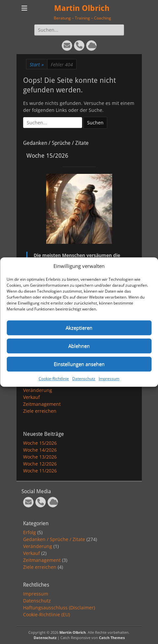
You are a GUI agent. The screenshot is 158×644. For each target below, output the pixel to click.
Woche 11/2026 (40, 471)
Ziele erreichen (40, 411)
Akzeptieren (79, 328)
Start (37, 64)
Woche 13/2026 (40, 457)
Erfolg (30, 532)
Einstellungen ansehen (79, 364)
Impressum (109, 379)
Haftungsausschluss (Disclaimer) (59, 608)
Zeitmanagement (42, 404)
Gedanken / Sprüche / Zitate (54, 539)
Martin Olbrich (82, 8)
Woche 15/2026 (40, 443)
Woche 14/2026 (40, 450)
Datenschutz (84, 379)
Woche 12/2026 (40, 464)
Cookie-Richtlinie (54, 379)
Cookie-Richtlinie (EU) (47, 614)
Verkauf (32, 397)
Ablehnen (79, 346)
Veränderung (38, 390)
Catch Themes (112, 638)
